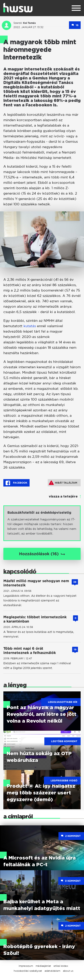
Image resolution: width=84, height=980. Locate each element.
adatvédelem (52, 971)
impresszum (26, 966)
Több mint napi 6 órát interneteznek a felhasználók (30, 651)
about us (68, 971)
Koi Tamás (29, 23)
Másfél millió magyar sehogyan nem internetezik (36, 583)
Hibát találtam (63, 483)
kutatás (30, 326)
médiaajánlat (43, 966)
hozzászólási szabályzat (28, 971)
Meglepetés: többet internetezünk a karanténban (35, 619)
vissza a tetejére (63, 497)
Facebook (16, 483)
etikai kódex (61, 966)
